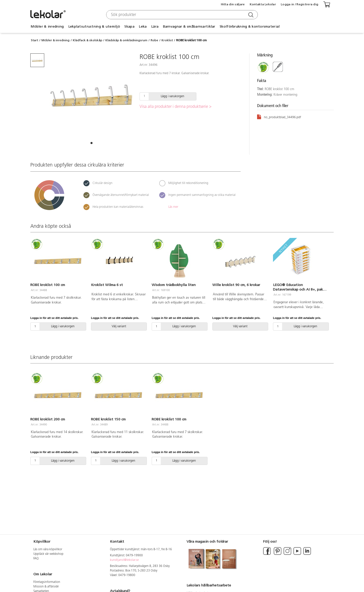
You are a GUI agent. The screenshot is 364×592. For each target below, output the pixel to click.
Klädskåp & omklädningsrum (126, 40)
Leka (143, 26)
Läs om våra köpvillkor (48, 549)
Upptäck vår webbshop (48, 554)
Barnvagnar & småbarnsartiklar (189, 26)
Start (35, 40)
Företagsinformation (47, 582)
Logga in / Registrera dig (300, 4)
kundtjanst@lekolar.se (124, 560)
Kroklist (167, 40)
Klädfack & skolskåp (88, 40)
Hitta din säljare (233, 4)
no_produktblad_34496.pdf (279, 117)
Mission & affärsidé (46, 587)
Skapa (129, 26)
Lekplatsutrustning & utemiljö (94, 26)
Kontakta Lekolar (263, 4)
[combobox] (181, 15)
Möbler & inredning (47, 26)
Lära (155, 26)
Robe (154, 40)
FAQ (36, 559)
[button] (92, 143)
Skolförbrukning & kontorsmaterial (250, 26)
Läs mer (173, 207)
